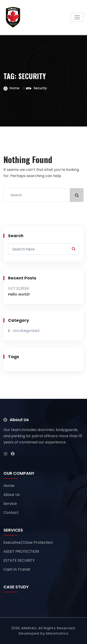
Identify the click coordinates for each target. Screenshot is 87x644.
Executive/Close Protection (28, 542)
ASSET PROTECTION (21, 551)
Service (10, 504)
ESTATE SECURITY (19, 560)
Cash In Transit (17, 569)
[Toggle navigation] (77, 17)
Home (14, 88)
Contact (11, 513)
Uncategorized (26, 331)
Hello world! (19, 294)
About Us (12, 495)
